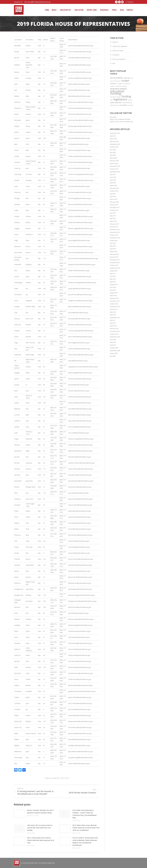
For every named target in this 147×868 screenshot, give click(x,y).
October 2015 (114, 265)
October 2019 (114, 169)
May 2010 (113, 342)
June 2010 (113, 340)
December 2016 (115, 229)
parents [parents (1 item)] (130, 100)
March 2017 (113, 221)
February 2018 (114, 202)
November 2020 (115, 144)
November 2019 (115, 166)
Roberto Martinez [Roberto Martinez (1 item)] (127, 103)
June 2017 (113, 213)
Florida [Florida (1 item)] (119, 97)
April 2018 (113, 196)
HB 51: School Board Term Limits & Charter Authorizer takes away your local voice (40, 840)
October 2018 (114, 191)
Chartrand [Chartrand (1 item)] (118, 86)
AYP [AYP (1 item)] (132, 78)
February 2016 (114, 254)
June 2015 (113, 276)
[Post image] (19, 814)
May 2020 (113, 152)
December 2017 (115, 207)
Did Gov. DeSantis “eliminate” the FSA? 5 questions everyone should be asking (40, 811)
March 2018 (113, 199)
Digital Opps (51, 863)
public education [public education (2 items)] (116, 102)
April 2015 (113, 282)
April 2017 (113, 218)
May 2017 (113, 216)
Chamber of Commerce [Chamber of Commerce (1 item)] (124, 84)
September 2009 (115, 351)
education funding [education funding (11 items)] (117, 92)
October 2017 (114, 210)
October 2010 (114, 334)
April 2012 (113, 315)
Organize (115, 42)
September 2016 (115, 238)
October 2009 (114, 348)
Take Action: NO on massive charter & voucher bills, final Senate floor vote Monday (40, 828)
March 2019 (113, 185)
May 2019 (113, 180)
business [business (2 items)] (113, 83)
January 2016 (114, 257)
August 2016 (114, 240)
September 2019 (115, 172)
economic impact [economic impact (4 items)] (118, 89)
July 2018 (113, 194)
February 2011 (114, 329)
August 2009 (114, 353)
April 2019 (113, 183)
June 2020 (113, 150)
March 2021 (113, 139)
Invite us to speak (118, 51)
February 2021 (114, 141)
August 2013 (114, 293)
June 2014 (113, 287)
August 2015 (114, 271)
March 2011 (113, 326)
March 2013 (113, 296)
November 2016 (115, 232)
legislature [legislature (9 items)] (120, 99)
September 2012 (115, 307)
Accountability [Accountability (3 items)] (117, 78)
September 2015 (115, 268)
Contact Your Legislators (120, 46)
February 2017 (114, 224)
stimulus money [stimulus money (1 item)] (114, 105)
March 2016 (113, 251)
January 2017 (114, 227)
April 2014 (113, 290)
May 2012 (113, 312)
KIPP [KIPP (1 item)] (111, 100)
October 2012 (114, 304)
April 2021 (113, 136)
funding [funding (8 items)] (126, 96)
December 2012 (115, 301)
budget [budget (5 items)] (125, 81)
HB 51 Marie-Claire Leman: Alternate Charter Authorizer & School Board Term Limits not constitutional (86, 828)
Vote (114, 63)
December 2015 (115, 260)
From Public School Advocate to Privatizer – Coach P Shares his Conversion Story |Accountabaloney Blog (84, 814)
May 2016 (113, 246)
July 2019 (113, 174)
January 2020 (114, 163)
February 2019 (114, 188)
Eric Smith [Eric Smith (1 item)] (113, 97)
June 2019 (113, 177)
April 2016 (113, 249)
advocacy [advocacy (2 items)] (127, 78)
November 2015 (115, 262)
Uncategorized (55, 778)
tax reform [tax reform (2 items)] (123, 105)
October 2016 (114, 235)
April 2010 (113, 345)
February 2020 (114, 161)
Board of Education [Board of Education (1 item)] (115, 81)
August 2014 (114, 285)
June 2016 (113, 243)
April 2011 (113, 323)
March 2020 (113, 158)
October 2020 (114, 147)
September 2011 (115, 318)
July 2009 (113, 356)
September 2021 (115, 133)
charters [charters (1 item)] (112, 86)
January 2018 (114, 205)
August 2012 (114, 309)
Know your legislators (119, 59)
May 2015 (113, 279)
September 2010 (115, 337)
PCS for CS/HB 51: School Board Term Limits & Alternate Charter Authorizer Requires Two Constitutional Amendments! (85, 841)
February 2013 (114, 298)
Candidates (116, 55)
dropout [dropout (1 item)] (124, 86)
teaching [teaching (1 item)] (130, 105)
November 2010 (115, 331)
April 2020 (113, 155)
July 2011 (113, 320)
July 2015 (113, 274)
